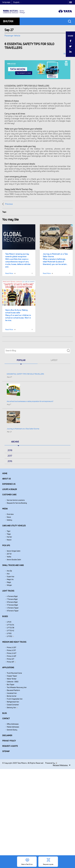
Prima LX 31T (11, 650)
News (9, 517)
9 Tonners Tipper (13, 611)
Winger (9, 585)
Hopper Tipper (12, 676)
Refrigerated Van (13, 702)
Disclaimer (7, 735)
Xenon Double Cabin (14, 560)
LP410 (9, 622)
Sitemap (6, 751)
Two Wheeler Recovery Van (17, 687)
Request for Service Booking (17, 503)
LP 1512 (9, 636)
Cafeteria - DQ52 (13, 682)
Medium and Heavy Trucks (14, 642)
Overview (10, 514)
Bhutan (8, 21)
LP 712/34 (10, 625)
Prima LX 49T (11, 656)
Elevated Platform (13, 690)
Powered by (50, 763)
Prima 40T (10, 659)
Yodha (9, 557)
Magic (9, 582)
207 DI (9, 554)
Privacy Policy (9, 741)
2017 (10, 456)
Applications (8, 667)
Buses (5, 616)
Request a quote (10, 746)
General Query (12, 730)
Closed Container (13, 705)
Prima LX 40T (12, 653)
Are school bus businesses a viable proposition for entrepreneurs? (30, 401)
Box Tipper (11, 685)
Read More (9, 273)
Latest (54, 360)
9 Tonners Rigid (12, 602)
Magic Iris (10, 579)
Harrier (9, 537)
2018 (10, 450)
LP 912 (9, 633)
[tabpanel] (37, 70)
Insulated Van (12, 693)
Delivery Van (11, 708)
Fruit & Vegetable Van (15, 699)
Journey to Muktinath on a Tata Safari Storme (23, 429)
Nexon (9, 540)
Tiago (9, 534)
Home (5, 473)
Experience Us (9, 484)
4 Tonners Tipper (13, 608)
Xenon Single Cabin (14, 551)
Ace (8, 574)
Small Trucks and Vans (13, 565)
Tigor (9, 531)
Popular (21, 360)
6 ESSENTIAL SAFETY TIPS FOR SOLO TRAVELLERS (25, 374)
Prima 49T (10, 662)
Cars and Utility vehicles (14, 526)
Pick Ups (6, 545)
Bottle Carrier (12, 696)
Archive (15, 442)
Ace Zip (9, 571)
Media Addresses (13, 727)
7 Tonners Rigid (12, 599)
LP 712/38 (10, 628)
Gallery (9, 520)
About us (6, 479)
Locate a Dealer (10, 489)
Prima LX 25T (11, 647)
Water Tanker (12, 679)
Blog (5, 713)
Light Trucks (8, 591)
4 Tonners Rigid (12, 596)
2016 (10, 461)
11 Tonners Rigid (12, 605)
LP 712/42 (10, 631)
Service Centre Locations (16, 500)
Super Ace (10, 576)
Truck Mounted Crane (14, 673)
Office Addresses (13, 724)
